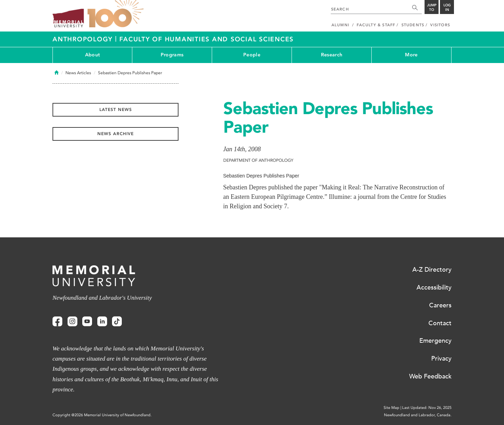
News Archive (115, 134)
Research (332, 55)
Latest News (116, 110)
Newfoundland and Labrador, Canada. (418, 415)
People (252, 55)
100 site (115, 14)
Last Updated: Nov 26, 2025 (427, 408)
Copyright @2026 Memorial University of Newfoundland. (102, 415)
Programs (172, 55)
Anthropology (84, 39)
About (92, 55)
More (411, 55)
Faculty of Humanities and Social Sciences (206, 39)
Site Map (391, 408)
